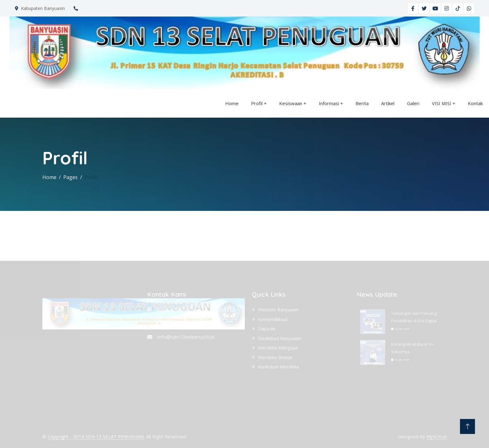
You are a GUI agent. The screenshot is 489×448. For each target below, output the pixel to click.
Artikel (388, 103)
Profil (257, 103)
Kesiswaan (291, 103)
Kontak (475, 103)
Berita (362, 103)
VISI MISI (442, 103)
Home (232, 103)
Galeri (413, 103)
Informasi (329, 103)
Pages (70, 177)
